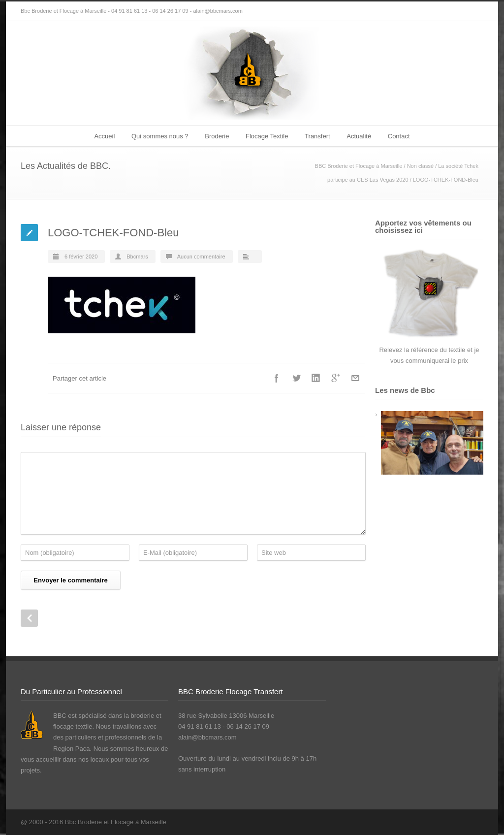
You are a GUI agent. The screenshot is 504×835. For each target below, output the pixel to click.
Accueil (104, 136)
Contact (399, 136)
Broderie (217, 136)
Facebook (277, 378)
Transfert (317, 136)
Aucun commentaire (201, 257)
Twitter (296, 378)
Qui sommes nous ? (160, 136)
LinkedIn (316, 378)
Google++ (336, 378)
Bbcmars (137, 257)
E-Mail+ (355, 378)
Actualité (359, 136)
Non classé (420, 166)
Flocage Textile (267, 136)
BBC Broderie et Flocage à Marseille (359, 166)
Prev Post (29, 618)
